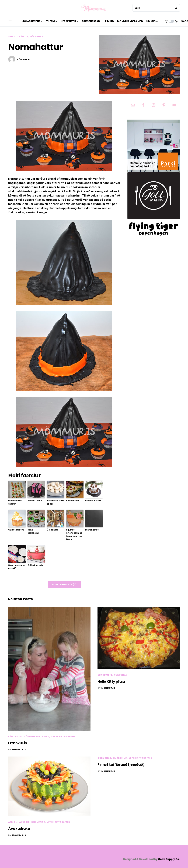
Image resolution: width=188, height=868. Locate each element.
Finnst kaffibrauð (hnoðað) (121, 765)
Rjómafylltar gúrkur (15, 502)
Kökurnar (36, 37)
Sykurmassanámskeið (16, 567)
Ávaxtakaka (19, 829)
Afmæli (13, 37)
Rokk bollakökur (33, 531)
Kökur (24, 37)
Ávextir (24, 822)
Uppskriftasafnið (63, 736)
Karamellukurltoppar (55, 502)
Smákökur (120, 758)
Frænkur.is (18, 743)
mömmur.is (23, 59)
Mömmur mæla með (36, 736)
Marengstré (92, 530)
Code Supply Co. (169, 859)
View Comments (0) (64, 585)
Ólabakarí (52, 530)
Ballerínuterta (36, 565)
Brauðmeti (105, 675)
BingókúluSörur (94, 501)
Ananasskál (72, 501)
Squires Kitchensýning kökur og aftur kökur (74, 534)
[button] (10, 21)
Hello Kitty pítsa (111, 681)
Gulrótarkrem (16, 530)
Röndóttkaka (35, 501)
